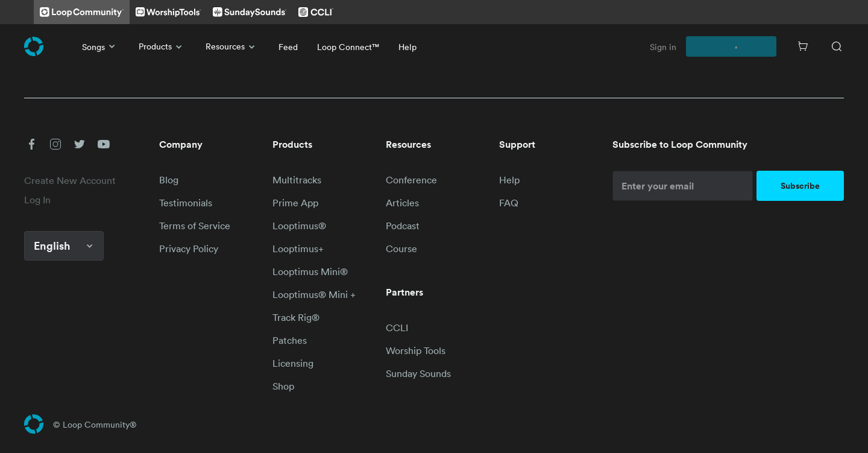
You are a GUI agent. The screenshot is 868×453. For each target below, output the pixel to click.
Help (407, 47)
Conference (411, 180)
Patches (290, 340)
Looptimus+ (298, 249)
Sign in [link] (663, 47)
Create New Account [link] (70, 180)
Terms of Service (195, 226)
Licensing (293, 363)
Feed (288, 47)
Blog (169, 180)
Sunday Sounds (418, 373)
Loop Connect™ (348, 47)
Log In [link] (37, 200)
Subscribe (800, 186)
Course (401, 249)
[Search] (837, 46)
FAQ (509, 203)
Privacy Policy (189, 249)
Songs (101, 46)
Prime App (295, 203)
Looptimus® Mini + (314, 294)
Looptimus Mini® (310, 271)
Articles (402, 203)
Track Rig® (296, 317)
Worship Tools (416, 350)
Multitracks (297, 180)
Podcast (403, 226)
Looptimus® (299, 226)
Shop (283, 386)
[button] (31, 144)
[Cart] (803, 46)
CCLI (397, 328)
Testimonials (186, 203)
